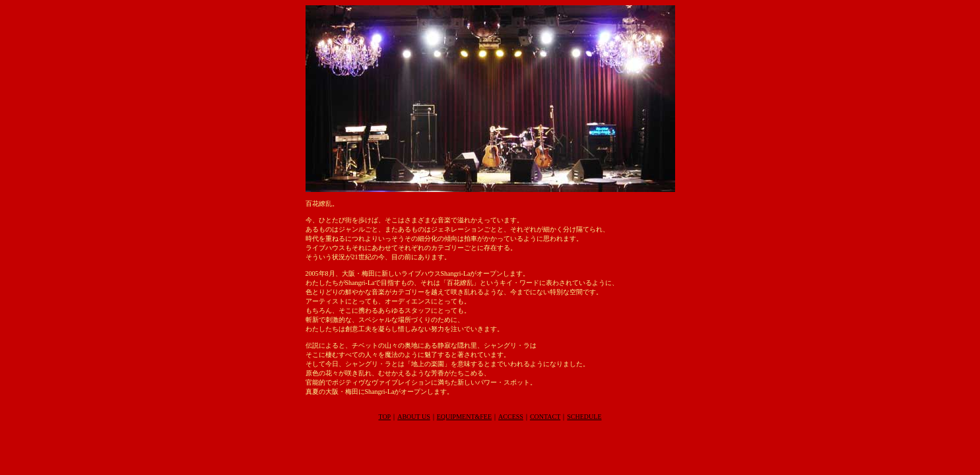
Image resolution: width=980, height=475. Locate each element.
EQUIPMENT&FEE (464, 417)
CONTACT (545, 417)
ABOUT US (414, 417)
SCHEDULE (584, 417)
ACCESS (511, 417)
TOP (384, 417)
